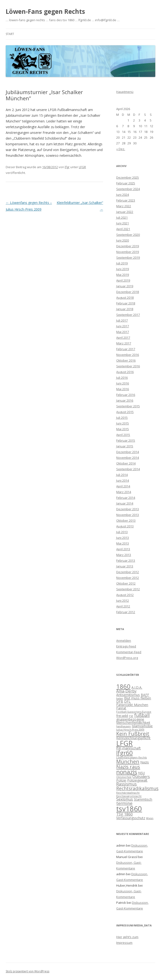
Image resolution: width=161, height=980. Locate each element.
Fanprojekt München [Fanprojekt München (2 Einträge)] (132, 705)
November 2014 (128, 458)
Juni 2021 (123, 223)
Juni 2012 (123, 601)
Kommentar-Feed (129, 652)
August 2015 (125, 412)
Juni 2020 (123, 240)
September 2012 (128, 589)
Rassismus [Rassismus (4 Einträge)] (126, 784)
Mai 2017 (123, 332)
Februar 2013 (126, 561)
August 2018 (125, 298)
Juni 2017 (123, 326)
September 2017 (128, 315)
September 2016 (128, 366)
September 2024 (128, 189)
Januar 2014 (125, 503)
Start (10, 34)
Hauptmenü (125, 92)
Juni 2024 (123, 195)
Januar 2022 (125, 212)
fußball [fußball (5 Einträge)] (142, 715)
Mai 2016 (123, 389)
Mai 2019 (123, 275)
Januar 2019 (125, 286)
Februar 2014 (126, 498)
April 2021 (123, 229)
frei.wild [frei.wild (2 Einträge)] (122, 716)
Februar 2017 (126, 349)
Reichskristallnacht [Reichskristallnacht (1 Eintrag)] (128, 793)
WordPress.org (127, 658)
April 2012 (123, 606)
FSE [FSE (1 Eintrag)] (131, 716)
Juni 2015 (123, 423)
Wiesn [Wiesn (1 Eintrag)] (150, 818)
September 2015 (128, 406)
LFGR (82, 167)
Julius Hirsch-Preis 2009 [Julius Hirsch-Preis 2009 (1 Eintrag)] (130, 730)
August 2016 (125, 372)
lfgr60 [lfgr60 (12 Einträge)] (124, 753)
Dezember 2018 (128, 292)
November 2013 (128, 515)
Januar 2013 (125, 566)
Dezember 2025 (128, 177)
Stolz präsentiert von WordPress (28, 971)
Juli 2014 (122, 475)
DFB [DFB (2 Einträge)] (120, 701)
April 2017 (123, 338)
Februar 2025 (126, 183)
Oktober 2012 (126, 583)
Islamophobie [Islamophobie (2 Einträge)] (142, 726)
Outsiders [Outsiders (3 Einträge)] (141, 777)
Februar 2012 (126, 612)
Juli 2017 (122, 320)
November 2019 (128, 252)
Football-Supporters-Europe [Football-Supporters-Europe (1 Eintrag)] (134, 712)
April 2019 (123, 280)
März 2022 (124, 206)
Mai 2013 (123, 543)
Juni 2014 (123, 480)
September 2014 (128, 469)
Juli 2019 (122, 263)
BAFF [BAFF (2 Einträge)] (145, 695)
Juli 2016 (122, 378)
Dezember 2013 (128, 509)
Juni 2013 (123, 538)
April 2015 (123, 435)
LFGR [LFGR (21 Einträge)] (124, 743)
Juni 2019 (123, 269)
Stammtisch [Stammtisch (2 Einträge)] (143, 799)
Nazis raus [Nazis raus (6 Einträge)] (128, 767)
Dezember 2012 (128, 572)
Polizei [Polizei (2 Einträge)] (121, 780)
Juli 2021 (122, 217)
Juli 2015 (122, 418)
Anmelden (124, 641)
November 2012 (128, 578)
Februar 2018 (126, 303)
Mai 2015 (123, 429)
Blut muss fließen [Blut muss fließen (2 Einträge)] (138, 698)
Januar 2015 (125, 446)
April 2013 (123, 549)
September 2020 (128, 235)
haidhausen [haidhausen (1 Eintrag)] (123, 726)
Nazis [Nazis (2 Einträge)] (145, 762)
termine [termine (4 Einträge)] (124, 803)
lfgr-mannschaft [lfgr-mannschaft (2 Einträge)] (128, 748)
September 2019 (128, 258)
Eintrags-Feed (126, 646)
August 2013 (125, 526)
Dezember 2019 (128, 246)
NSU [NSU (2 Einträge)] (141, 773)
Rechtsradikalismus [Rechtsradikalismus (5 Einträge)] (137, 788)
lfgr (67, 167)
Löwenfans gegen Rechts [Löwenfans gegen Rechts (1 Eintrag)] (131, 758)
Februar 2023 (126, 200)
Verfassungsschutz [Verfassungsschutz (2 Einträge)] (131, 818)
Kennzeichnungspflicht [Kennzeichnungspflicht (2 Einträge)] (133, 738)
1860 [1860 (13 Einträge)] (123, 686)
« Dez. (121, 149)
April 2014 (123, 486)
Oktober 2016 (126, 360)
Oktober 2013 (126, 520)
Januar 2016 (125, 400)
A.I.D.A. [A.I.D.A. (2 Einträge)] (137, 687)
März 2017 (124, 343)
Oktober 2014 (126, 463)
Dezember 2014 (128, 452)
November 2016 (128, 355)
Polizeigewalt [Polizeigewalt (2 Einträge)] (137, 780)
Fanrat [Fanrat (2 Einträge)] (121, 708)
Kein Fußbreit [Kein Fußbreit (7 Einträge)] (133, 734)
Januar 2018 (125, 309)
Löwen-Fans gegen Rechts (45, 11)
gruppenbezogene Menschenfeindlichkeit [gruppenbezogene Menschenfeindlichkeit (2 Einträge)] (133, 721)
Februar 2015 (126, 440)
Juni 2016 (123, 383)
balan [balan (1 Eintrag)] (120, 698)
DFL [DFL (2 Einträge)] (127, 701)
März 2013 (124, 555)
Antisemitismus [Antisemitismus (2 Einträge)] (128, 695)
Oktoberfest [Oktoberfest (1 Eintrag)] (124, 777)
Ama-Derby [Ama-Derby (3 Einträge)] (126, 691)
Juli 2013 (122, 532)
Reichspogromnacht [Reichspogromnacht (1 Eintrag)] (129, 796)
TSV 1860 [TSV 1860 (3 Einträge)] (124, 814)
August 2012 (125, 595)
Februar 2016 (126, 395)
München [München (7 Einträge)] (128, 761)
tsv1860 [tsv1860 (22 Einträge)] (129, 809)
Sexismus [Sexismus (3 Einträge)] (125, 799)
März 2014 (124, 492)
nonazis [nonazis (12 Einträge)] (127, 772)
